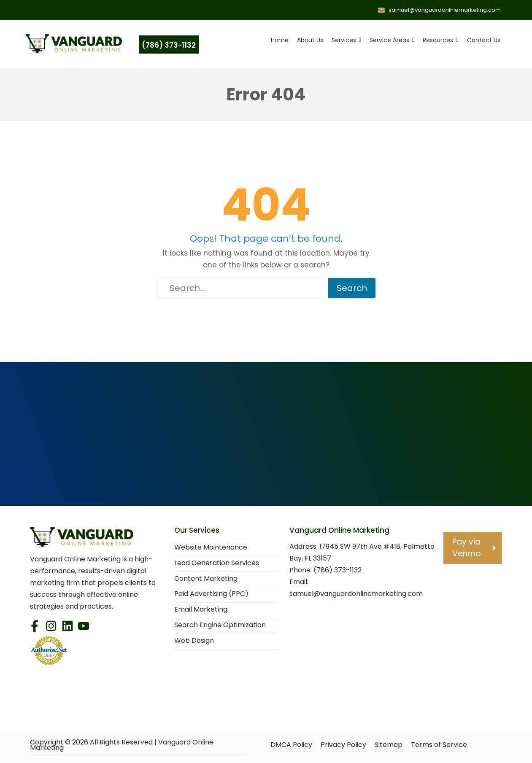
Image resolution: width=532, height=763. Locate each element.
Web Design (194, 641)
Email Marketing (201, 610)
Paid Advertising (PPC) (211, 594)
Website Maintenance (211, 548)
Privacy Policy (343, 745)
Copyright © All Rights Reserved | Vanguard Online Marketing (122, 745)
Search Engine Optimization (220, 625)
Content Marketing (206, 579)
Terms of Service (439, 745)
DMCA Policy (291, 745)
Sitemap (389, 745)
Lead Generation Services (217, 563)
